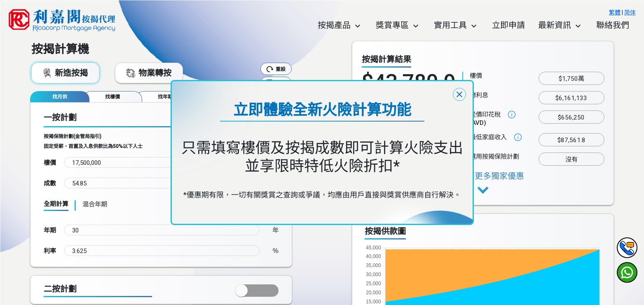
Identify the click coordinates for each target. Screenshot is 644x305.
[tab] (60, 97)
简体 (630, 12)
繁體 (615, 12)
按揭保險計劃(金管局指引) (73, 136)
